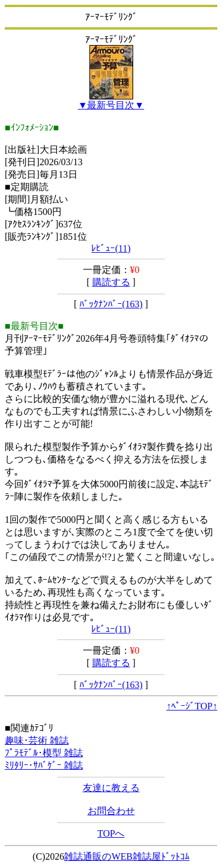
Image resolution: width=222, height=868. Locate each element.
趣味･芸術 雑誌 (37, 740)
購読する (111, 282)
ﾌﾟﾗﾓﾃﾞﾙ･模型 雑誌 (44, 753)
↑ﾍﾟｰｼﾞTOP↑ (192, 706)
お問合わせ (111, 811)
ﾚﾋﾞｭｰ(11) (111, 248)
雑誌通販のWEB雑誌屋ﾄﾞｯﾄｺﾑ (127, 856)
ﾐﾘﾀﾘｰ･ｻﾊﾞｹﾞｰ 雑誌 (44, 765)
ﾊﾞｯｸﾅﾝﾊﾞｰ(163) (111, 304)
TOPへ (111, 833)
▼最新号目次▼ (111, 105)
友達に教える (111, 788)
